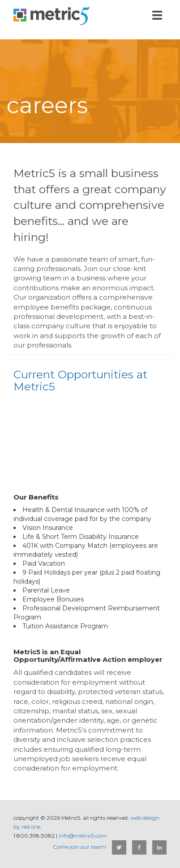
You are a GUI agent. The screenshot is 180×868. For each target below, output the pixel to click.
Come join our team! (79, 847)
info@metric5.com (83, 836)
